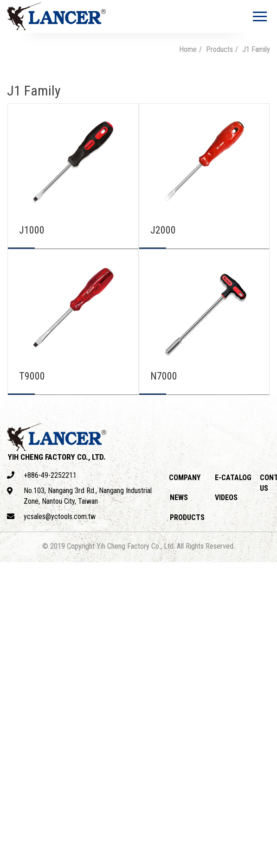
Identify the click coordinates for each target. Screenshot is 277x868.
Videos (226, 497)
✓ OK (266, 862)
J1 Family (256, 49)
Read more (21, 673)
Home (188, 49)
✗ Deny (12, 599)
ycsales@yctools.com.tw (51, 516)
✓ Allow (13, 588)
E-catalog (233, 478)
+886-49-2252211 (42, 475)
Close (10, 567)
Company (185, 478)
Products (219, 49)
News (179, 497)
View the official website (84, 673)
